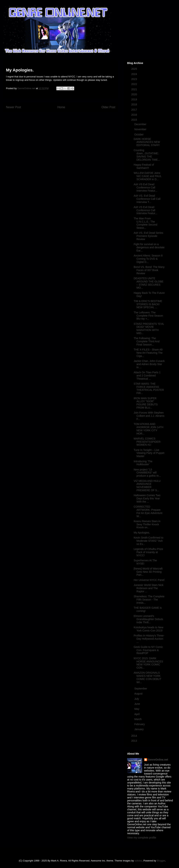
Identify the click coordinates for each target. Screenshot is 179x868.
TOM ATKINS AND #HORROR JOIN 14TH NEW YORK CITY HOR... (149, 429)
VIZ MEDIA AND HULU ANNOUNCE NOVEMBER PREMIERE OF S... (147, 486)
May (137, 709)
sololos (138, 861)
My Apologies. (142, 533)
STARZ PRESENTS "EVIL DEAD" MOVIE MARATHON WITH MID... (149, 329)
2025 (135, 69)
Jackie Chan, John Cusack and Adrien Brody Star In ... (149, 364)
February (140, 724)
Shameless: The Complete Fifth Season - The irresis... (149, 600)
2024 (135, 74)
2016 (135, 115)
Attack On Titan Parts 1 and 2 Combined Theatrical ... (147, 376)
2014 (135, 736)
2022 (135, 84)
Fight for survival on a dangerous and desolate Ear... (149, 247)
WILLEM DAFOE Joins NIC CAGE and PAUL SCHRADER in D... (148, 176)
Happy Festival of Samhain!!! (144, 166)
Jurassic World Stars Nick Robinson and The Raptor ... (149, 588)
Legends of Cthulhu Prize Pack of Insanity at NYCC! (148, 552)
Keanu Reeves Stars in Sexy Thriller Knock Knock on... (147, 524)
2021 (135, 89)
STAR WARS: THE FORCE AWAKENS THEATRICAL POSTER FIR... (149, 388)
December (141, 124)
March (138, 719)
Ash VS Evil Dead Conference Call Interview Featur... (145, 187)
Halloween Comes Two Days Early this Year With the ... (147, 498)
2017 (135, 110)
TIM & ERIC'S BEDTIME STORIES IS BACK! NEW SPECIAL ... (148, 304)
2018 (135, 104)
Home (61, 107)
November (141, 129)
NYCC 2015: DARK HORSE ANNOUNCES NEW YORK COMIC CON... (148, 663)
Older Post (108, 107)
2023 (135, 79)
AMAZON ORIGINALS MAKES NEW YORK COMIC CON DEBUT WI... (147, 677)
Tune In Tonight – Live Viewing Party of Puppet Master (149, 453)
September (141, 689)
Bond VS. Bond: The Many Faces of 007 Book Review (149, 270)
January (139, 729)
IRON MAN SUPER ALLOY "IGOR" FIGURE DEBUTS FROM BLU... (146, 403)
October (139, 134)
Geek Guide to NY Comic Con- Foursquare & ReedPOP (148, 650)
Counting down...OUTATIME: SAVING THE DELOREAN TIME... (147, 155)
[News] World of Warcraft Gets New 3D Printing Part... (148, 572)
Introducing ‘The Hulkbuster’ (143, 463)
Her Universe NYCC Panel (149, 580)
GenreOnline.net (158, 760)
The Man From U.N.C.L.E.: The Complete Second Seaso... (145, 223)
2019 (135, 99)
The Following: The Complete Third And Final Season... (147, 341)
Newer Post (14, 107)
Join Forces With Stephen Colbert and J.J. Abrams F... (149, 416)
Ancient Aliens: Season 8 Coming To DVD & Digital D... (148, 259)
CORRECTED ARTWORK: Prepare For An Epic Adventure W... (148, 511)
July (137, 699)
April (137, 714)
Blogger (161, 861)
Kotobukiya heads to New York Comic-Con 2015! (149, 629)
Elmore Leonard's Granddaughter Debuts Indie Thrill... (148, 619)
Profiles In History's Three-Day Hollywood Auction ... (149, 639)
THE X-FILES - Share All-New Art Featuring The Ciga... (148, 353)
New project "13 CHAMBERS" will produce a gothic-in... (147, 473)
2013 (135, 741)
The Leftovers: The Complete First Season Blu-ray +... (148, 316)
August (139, 694)
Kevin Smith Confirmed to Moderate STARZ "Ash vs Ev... (149, 541)
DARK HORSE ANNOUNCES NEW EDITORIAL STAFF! (147, 142)
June (137, 704)
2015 (135, 120)
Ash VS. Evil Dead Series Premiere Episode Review (148, 236)
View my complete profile (142, 838)
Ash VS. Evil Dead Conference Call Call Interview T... (147, 199)
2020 (135, 94)
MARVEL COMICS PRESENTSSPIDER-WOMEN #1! (147, 442)
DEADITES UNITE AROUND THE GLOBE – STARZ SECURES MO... (149, 283)
